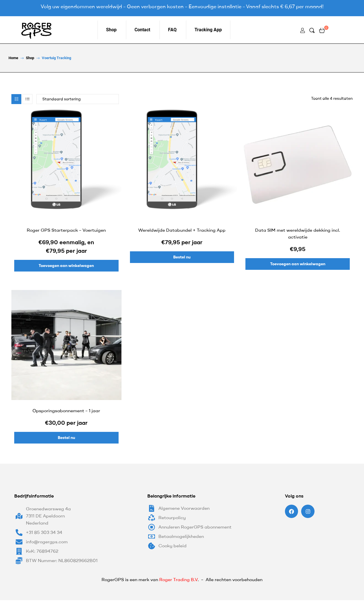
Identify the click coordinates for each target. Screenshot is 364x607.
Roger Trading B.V (178, 579)
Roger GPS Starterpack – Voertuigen (66, 230)
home (13, 58)
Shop (111, 30)
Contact (142, 30)
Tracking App (208, 30)
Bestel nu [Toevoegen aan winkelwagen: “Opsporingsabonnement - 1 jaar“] (66, 438)
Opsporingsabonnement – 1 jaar (66, 411)
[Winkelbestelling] (78, 99)
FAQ (172, 30)
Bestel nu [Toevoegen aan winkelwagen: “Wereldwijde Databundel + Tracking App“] (182, 257)
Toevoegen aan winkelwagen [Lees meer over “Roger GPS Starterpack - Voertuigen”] (66, 266)
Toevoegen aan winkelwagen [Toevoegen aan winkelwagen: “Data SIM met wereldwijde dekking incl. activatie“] (298, 264)
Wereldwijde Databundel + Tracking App (182, 230)
